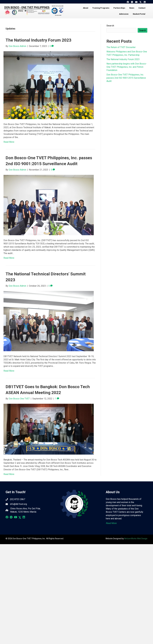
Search (110, 26)
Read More (9, 142)
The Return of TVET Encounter (121, 47)
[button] (128, 2)
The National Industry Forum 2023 (38, 40)
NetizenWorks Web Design (136, 539)
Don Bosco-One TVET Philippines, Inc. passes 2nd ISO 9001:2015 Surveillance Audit (126, 78)
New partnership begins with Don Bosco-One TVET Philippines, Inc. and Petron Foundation (127, 67)
